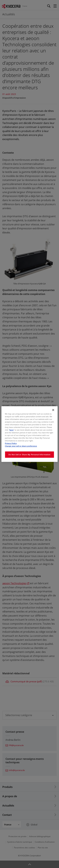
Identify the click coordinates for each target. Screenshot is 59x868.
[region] (29, 434)
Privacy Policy (11, 443)
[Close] (53, 410)
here (11, 430)
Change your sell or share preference (21, 446)
